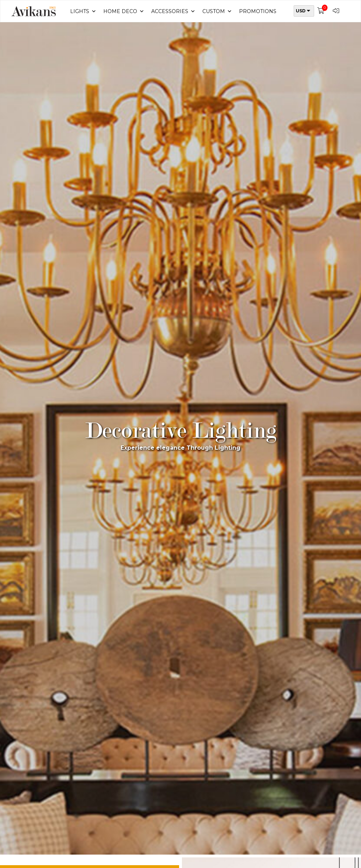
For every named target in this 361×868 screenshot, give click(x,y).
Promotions (258, 11)
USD (301, 11)
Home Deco (124, 11)
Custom (217, 11)
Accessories (173, 11)
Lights (83, 11)
